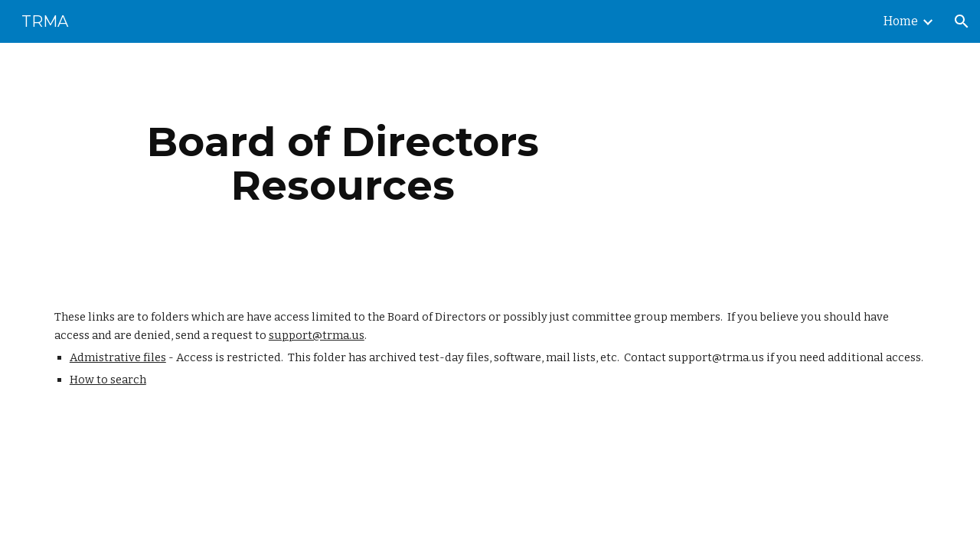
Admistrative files (118, 357)
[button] (962, 21)
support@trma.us (317, 335)
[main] (343, 163)
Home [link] (901, 21)
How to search (108, 380)
